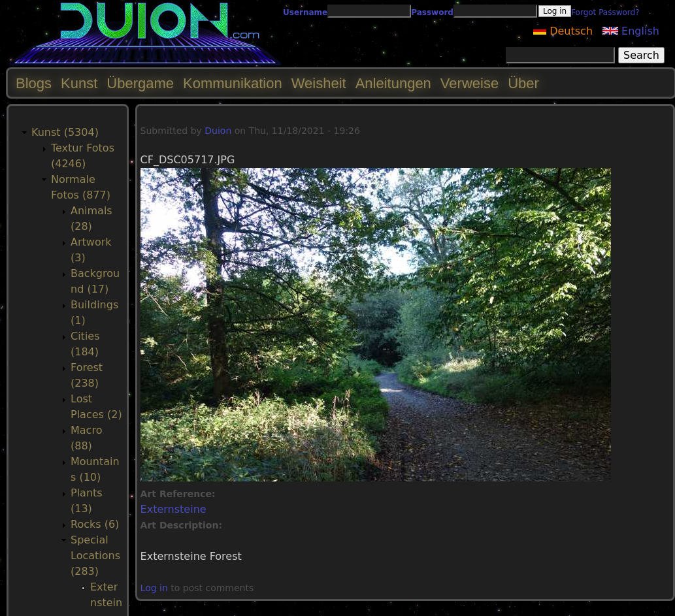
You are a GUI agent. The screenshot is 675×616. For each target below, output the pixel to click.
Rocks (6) (95, 524)
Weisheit (319, 83)
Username (305, 12)
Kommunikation (233, 83)
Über (523, 83)
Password (432, 12)
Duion (218, 131)
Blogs (34, 83)
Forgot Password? (605, 12)
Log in (154, 588)
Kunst (79, 83)
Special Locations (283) (95, 556)
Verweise (469, 83)
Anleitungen (393, 83)
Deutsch (563, 31)
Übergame (140, 83)
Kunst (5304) (65, 132)
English (631, 31)
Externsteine (173, 509)
